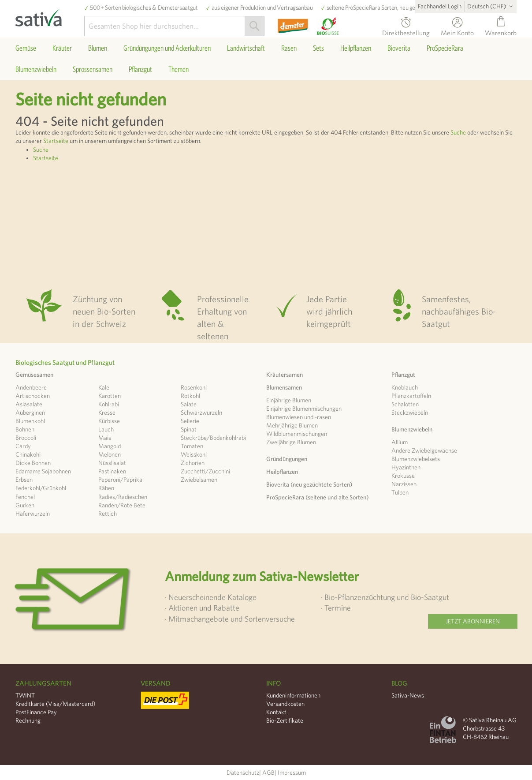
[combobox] (174, 26)
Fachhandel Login (440, 6)
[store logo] (50, 16)
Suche (458, 132)
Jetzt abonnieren (473, 621)
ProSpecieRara (363, 7)
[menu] (266, 59)
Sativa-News (408, 695)
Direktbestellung (406, 32)
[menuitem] (26, 48)
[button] (491, 6)
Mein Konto (457, 32)
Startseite (56, 141)
